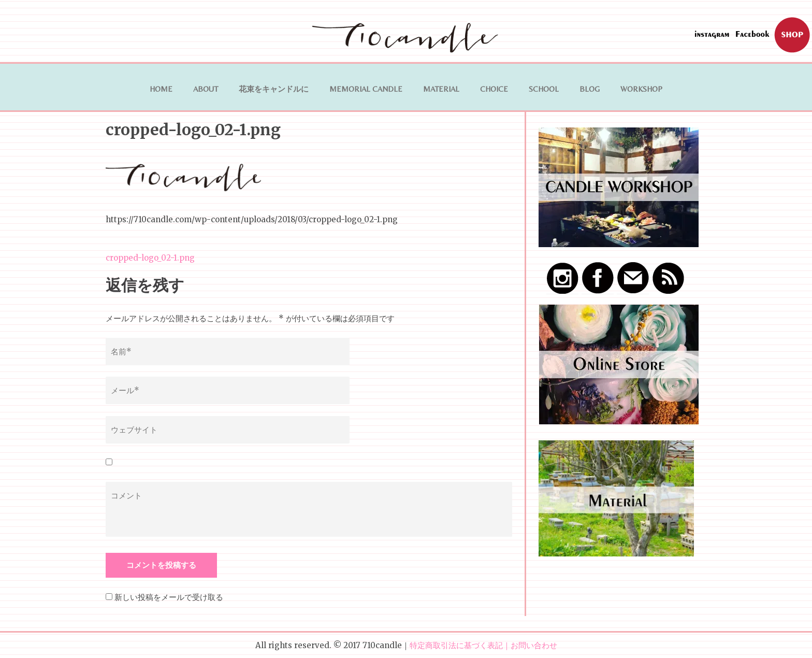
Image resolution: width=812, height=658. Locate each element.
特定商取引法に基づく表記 (456, 645)
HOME (161, 89)
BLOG (590, 89)
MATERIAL (441, 89)
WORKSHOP (641, 89)
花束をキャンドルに (274, 89)
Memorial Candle (366, 89)
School (544, 89)
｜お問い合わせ (530, 645)
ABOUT (206, 89)
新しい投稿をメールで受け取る (169, 597)
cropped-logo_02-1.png (150, 258)
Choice (494, 89)
